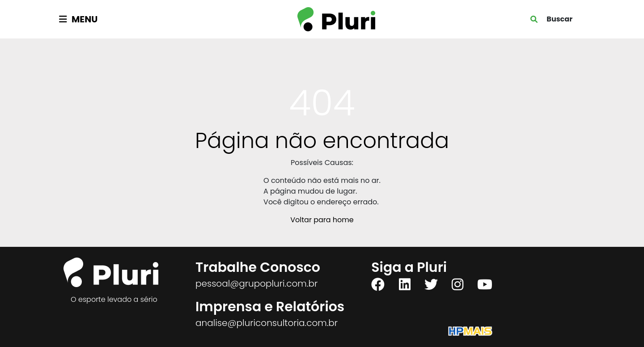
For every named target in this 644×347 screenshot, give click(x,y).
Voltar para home (322, 220)
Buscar (559, 19)
